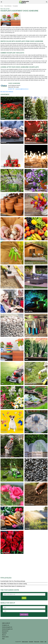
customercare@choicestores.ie (22, 89)
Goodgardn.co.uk (6, 625)
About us (4, 635)
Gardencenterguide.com (7, 627)
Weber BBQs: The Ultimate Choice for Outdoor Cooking (14, 584)
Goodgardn (31, 642)
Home (2, 6)
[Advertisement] (24, 566)
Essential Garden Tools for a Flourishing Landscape (13, 581)
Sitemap (42, 642)
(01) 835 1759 (11, 89)
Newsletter (4, 633)
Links (45, 642)
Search (24, 598)
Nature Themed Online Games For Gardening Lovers (13, 586)
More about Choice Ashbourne (7, 92)
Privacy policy (37, 642)
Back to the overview (5, 9)
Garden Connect (25, 642)
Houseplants (15, 6)
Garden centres (5, 637)
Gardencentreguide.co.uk (7, 629)
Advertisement (5, 631)
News (3, 639)
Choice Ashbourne (8, 6)
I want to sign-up (24, 614)
